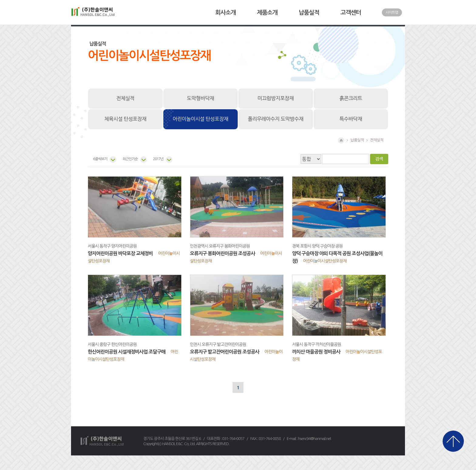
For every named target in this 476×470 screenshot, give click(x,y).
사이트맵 (392, 12)
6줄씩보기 (100, 159)
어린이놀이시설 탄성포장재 (201, 119)
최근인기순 (130, 159)
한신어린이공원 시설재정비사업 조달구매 (127, 352)
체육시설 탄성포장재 (125, 119)
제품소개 (267, 13)
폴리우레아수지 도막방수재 (275, 119)
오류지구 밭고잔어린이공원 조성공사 (225, 352)
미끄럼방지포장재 (275, 98)
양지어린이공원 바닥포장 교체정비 (120, 254)
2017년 (158, 159)
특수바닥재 (351, 119)
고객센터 (351, 13)
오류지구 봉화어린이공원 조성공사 (223, 254)
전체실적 (125, 98)
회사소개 (225, 13)
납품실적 (309, 13)
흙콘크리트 (351, 98)
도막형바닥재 (200, 98)
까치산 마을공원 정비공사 (316, 352)
